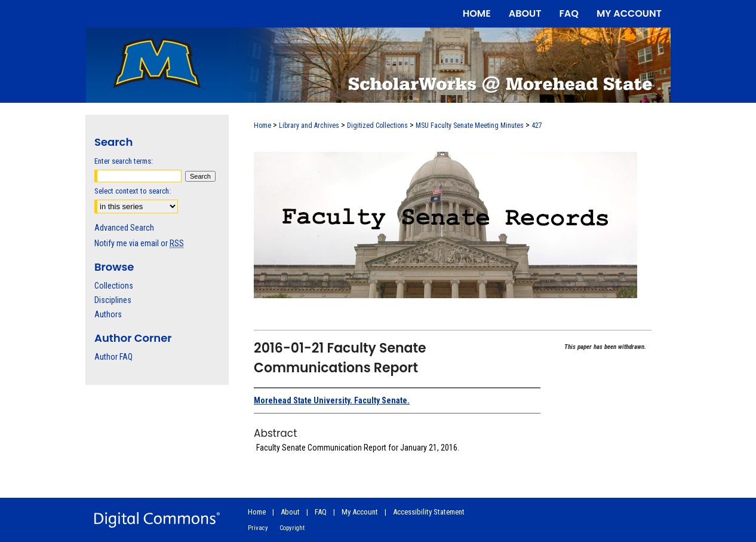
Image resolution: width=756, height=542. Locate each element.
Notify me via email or (139, 243)
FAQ (321, 512)
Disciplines (113, 300)
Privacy (258, 528)
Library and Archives (309, 125)
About (290, 512)
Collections (114, 286)
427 (537, 125)
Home (262, 125)
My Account (360, 512)
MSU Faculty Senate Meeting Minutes (470, 125)
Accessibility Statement (429, 512)
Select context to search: (133, 191)
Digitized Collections (377, 125)
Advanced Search (124, 228)
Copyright (292, 528)
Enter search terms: (124, 161)
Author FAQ (113, 357)
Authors (108, 314)
